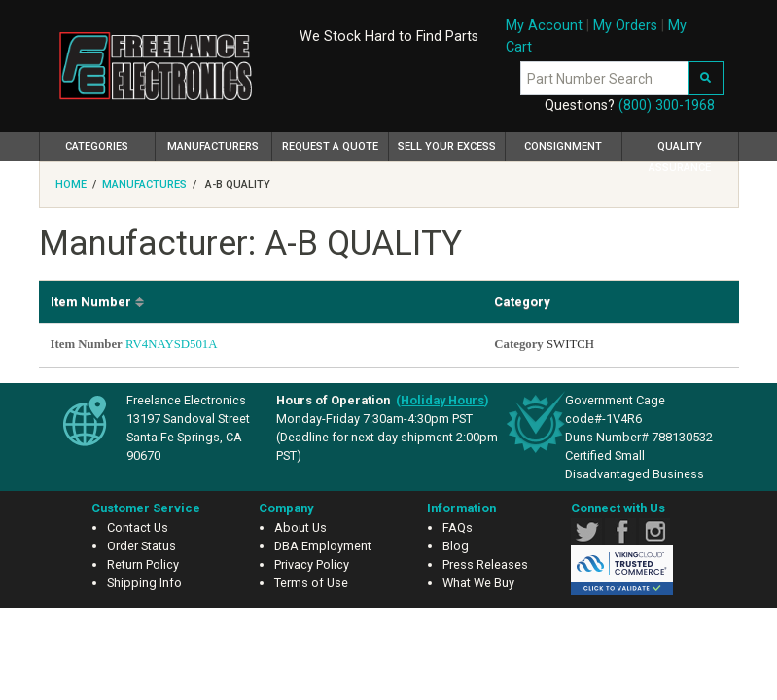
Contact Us (138, 527)
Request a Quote (330, 146)
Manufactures (144, 184)
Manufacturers (213, 146)
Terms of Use (311, 583)
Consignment (563, 146)
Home (71, 184)
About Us (300, 527)
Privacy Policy (312, 564)
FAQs (458, 527)
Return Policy (143, 564)
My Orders (625, 26)
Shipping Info (144, 583)
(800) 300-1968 (667, 105)
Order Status (141, 546)
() (442, 400)
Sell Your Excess (447, 146)
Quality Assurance (680, 151)
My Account (544, 26)
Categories (110, 144)
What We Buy (478, 583)
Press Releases (485, 564)
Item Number (91, 302)
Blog (456, 546)
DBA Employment (323, 546)
